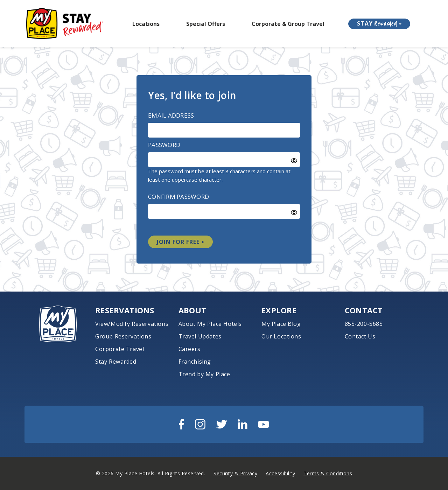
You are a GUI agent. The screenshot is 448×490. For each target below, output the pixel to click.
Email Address (171, 115)
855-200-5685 (364, 324)
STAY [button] (377, 23)
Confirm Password (178, 197)
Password (164, 145)
